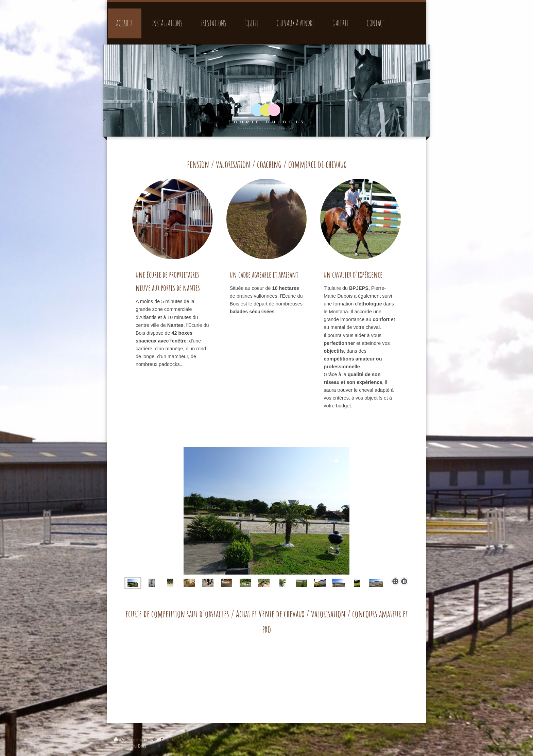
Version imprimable (136, 740)
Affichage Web (406, 745)
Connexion (409, 739)
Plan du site (172, 740)
